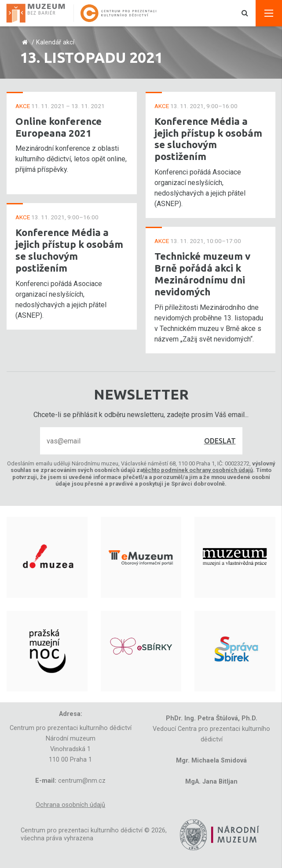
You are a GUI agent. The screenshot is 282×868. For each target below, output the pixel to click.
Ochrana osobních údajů (70, 805)
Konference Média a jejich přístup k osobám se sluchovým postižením (69, 250)
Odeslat (220, 441)
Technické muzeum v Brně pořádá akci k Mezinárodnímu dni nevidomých (202, 274)
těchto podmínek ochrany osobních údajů (198, 470)
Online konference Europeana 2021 (59, 127)
